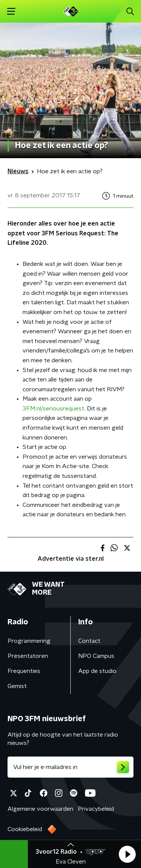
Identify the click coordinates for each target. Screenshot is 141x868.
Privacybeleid (96, 809)
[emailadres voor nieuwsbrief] (70, 767)
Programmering (29, 641)
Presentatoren (28, 656)
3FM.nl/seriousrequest (53, 409)
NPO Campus (96, 656)
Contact (89, 641)
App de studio (97, 671)
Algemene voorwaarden (40, 809)
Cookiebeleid (25, 829)
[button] (127, 854)
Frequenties (24, 671)
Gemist (17, 686)
